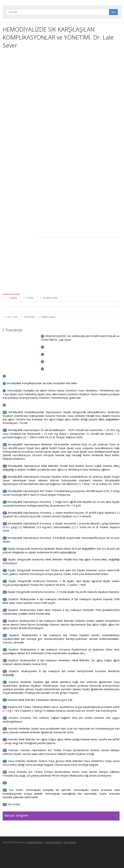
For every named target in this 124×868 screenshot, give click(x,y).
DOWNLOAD (48, 298)
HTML (28, 298)
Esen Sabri (12, 317)
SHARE (11, 298)
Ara (113, 12)
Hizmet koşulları (53, 842)
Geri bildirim (70, 842)
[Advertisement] (61, 77)
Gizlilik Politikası (35, 842)
